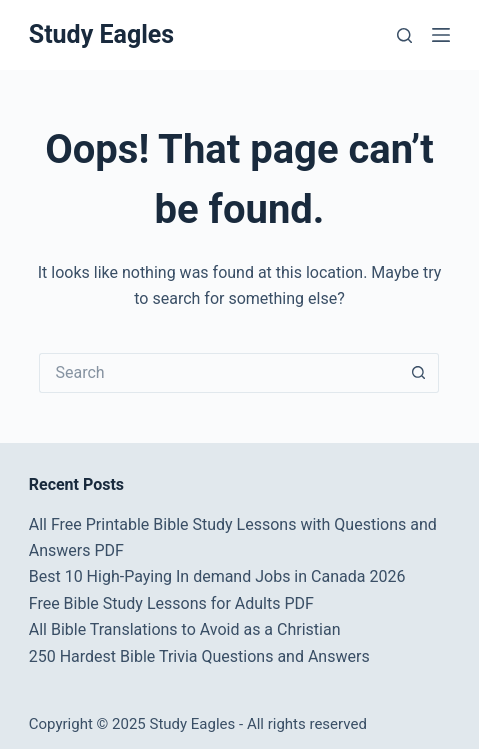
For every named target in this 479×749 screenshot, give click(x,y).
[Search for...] (219, 373)
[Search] (404, 35)
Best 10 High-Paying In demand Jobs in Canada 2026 (217, 576)
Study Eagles (101, 34)
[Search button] (419, 373)
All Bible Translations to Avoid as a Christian (185, 629)
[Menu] (441, 35)
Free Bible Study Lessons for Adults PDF (171, 603)
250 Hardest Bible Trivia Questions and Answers (199, 656)
